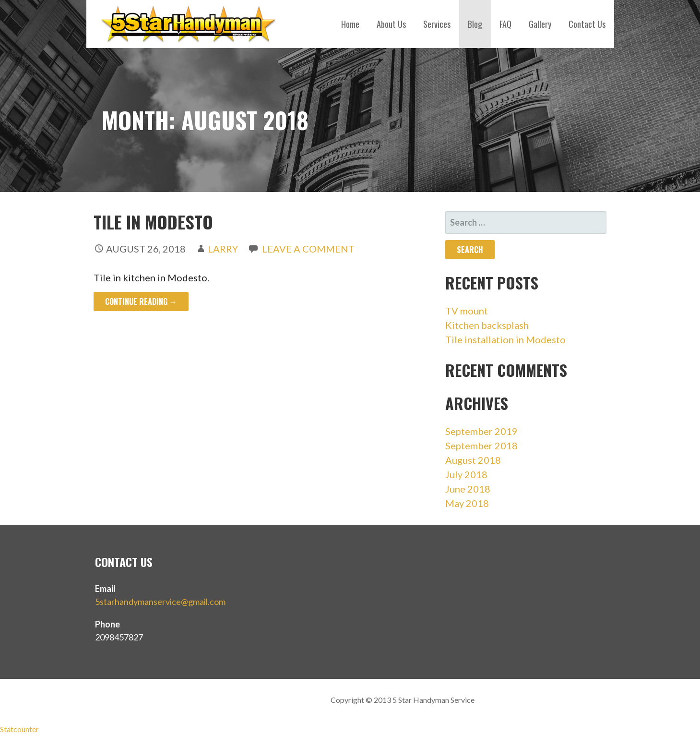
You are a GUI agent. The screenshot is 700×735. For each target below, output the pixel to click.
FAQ (505, 24)
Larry (223, 249)
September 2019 (481, 431)
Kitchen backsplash (487, 325)
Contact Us (587, 24)
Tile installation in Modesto (505, 339)
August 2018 (473, 460)
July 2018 (466, 474)
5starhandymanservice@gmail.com (160, 602)
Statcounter (19, 729)
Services (437, 24)
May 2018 (467, 503)
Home (350, 24)
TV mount (467, 311)
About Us (391, 24)
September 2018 (481, 446)
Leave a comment (308, 249)
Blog (475, 24)
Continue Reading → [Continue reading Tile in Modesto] (141, 301)
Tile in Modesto (153, 222)
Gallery (540, 24)
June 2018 (468, 489)
